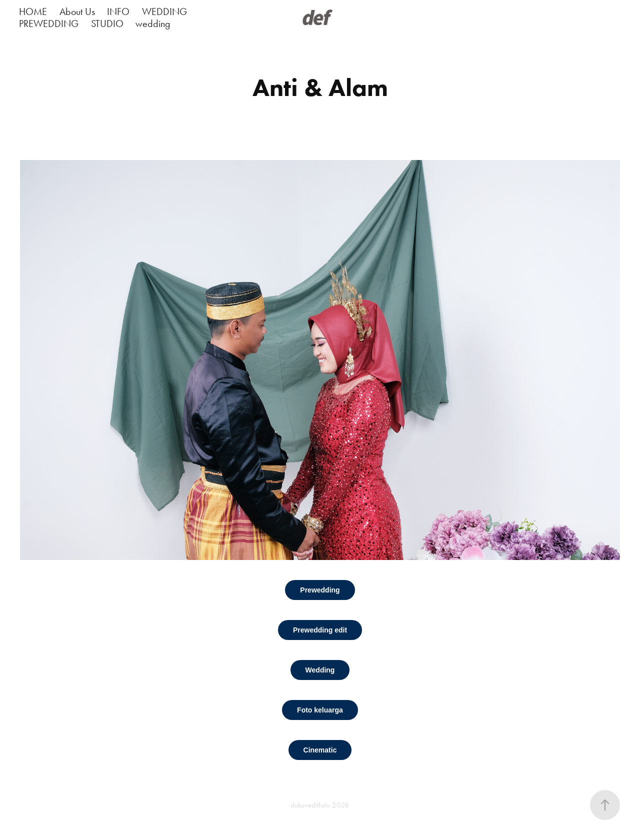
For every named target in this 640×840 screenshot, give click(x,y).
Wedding (320, 670)
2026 (341, 805)
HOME (33, 11)
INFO (118, 11)
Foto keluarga (320, 710)
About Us (77, 11)
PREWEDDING (49, 23)
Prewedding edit (320, 630)
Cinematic (320, 750)
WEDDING (164, 11)
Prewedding (320, 590)
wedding (153, 23)
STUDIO (107, 23)
